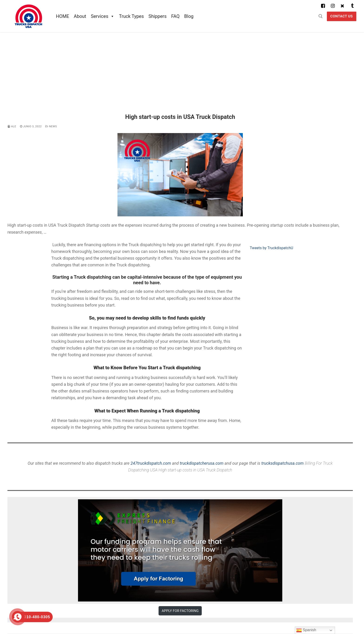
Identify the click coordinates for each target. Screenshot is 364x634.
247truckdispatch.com (151, 463)
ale (12, 126)
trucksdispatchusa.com (283, 463)
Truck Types (132, 16)
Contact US (342, 16)
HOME (63, 16)
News (51, 126)
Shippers (158, 16)
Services (102, 16)
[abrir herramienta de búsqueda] (321, 16)
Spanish (306, 630)
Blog (189, 16)
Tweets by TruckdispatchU (271, 248)
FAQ (175, 16)
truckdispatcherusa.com (201, 463)
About (80, 16)
